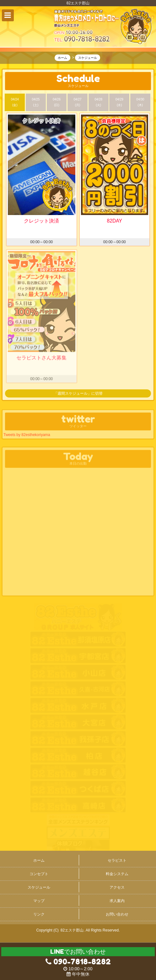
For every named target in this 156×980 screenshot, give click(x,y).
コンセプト (39, 874)
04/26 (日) (57, 103)
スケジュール (39, 887)
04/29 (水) (119, 103)
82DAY (115, 221)
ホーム (39, 860)
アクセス (117, 887)
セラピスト (117, 860)
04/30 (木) (140, 103)
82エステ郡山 (72, 930)
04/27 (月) (78, 103)
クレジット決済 (41, 221)
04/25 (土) (36, 103)
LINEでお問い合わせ (78, 952)
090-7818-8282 (78, 962)
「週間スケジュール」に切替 (78, 394)
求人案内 (117, 901)
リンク (39, 914)
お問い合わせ (117, 914)
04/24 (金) (15, 103)
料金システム (117, 874)
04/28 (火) (98, 103)
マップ (39, 901)
